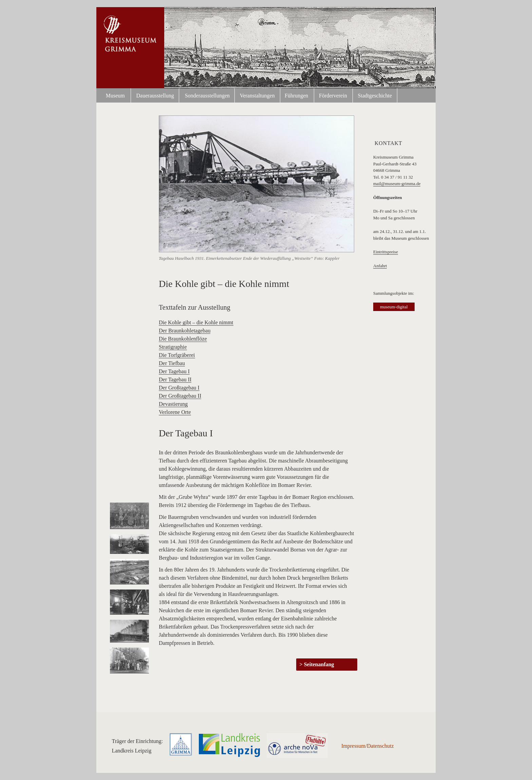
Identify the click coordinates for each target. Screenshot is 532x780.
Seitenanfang (319, 664)
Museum (115, 96)
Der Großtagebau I (179, 388)
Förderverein (333, 96)
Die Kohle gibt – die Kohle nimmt (196, 322)
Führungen (296, 96)
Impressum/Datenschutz (368, 746)
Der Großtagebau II (180, 396)
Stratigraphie (173, 347)
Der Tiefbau (172, 363)
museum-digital (394, 307)
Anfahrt (380, 266)
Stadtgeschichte (375, 96)
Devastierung (173, 404)
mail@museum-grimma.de (397, 184)
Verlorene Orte (175, 412)
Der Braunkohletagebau (185, 331)
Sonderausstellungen (207, 96)
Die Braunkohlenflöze (183, 339)
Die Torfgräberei (177, 355)
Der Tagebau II (175, 379)
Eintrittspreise (386, 252)
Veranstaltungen (257, 96)
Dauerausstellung (155, 96)
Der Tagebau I (174, 371)
